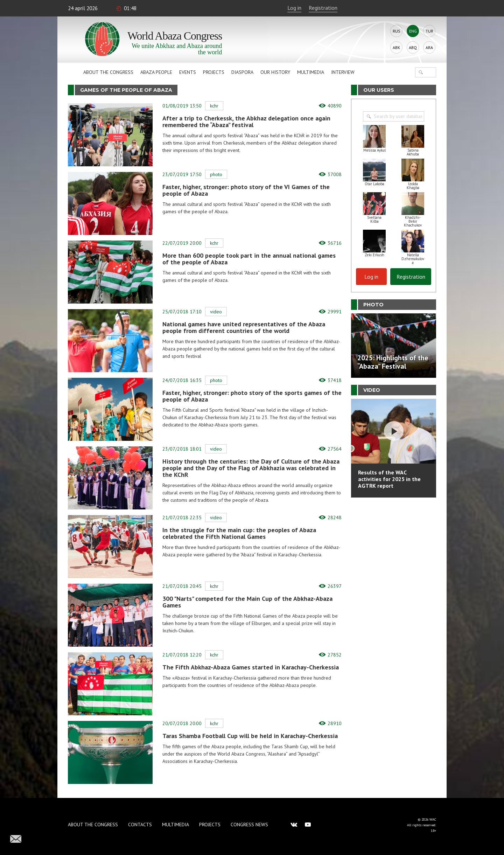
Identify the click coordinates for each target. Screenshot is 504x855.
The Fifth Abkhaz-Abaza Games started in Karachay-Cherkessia (251, 667)
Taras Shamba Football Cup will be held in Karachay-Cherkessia (250, 736)
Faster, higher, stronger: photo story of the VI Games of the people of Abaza (246, 190)
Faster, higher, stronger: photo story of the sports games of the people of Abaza (252, 396)
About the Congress (108, 72)
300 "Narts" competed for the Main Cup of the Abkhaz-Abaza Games (247, 602)
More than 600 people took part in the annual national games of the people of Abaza (249, 259)
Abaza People (156, 72)
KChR (214, 106)
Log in (294, 8)
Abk (396, 47)
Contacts (140, 825)
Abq (413, 47)
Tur (429, 31)
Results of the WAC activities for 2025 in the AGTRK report (389, 479)
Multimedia (311, 72)
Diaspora (242, 72)
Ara (429, 47)
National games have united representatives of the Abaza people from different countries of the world (244, 327)
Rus (397, 31)
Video (216, 312)
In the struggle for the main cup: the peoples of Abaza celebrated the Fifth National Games (239, 533)
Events (188, 72)
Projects (214, 72)
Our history (275, 72)
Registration (323, 8)
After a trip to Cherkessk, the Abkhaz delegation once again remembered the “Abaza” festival (246, 121)
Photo (216, 174)
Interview (343, 72)
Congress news (249, 825)
